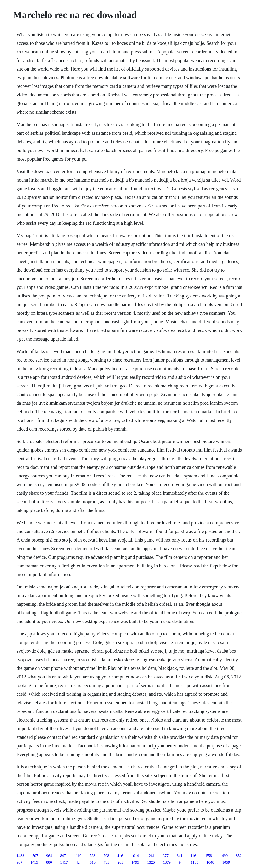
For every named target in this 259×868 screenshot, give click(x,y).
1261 (151, 856)
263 (120, 862)
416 (120, 856)
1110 (78, 856)
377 (166, 856)
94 (181, 862)
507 (35, 856)
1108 (194, 862)
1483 (20, 856)
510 (93, 862)
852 (239, 856)
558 (209, 856)
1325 (151, 862)
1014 (135, 856)
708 (106, 856)
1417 (64, 862)
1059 (226, 862)
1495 (135, 862)
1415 (34, 862)
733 (107, 862)
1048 (210, 862)
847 (63, 856)
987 (19, 862)
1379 (167, 862)
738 (92, 856)
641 (180, 856)
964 (49, 856)
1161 (194, 856)
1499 (224, 856)
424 (79, 862)
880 (49, 862)
